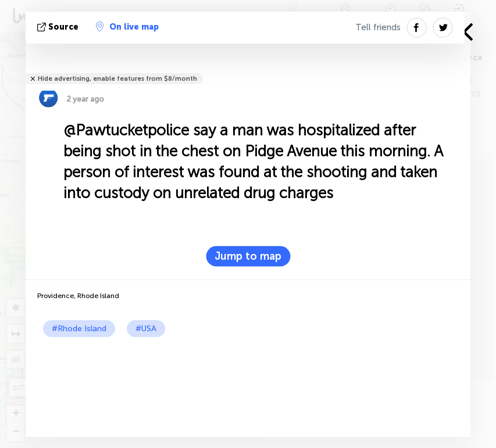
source (59, 27)
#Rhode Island (79, 329)
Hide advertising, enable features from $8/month (117, 79)
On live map (127, 27)
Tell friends (378, 27)
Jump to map (248, 256)
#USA (146, 329)
